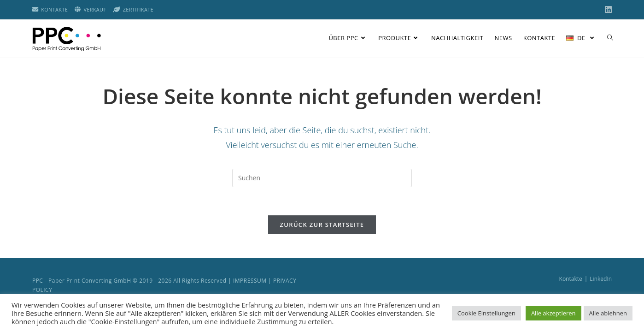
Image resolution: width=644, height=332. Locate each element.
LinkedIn (601, 279)
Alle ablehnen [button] (608, 313)
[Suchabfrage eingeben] (322, 178)
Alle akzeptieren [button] (553, 313)
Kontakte (571, 279)
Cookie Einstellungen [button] (486, 313)
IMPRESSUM (250, 281)
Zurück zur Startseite (322, 225)
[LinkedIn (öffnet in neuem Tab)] (607, 10)
